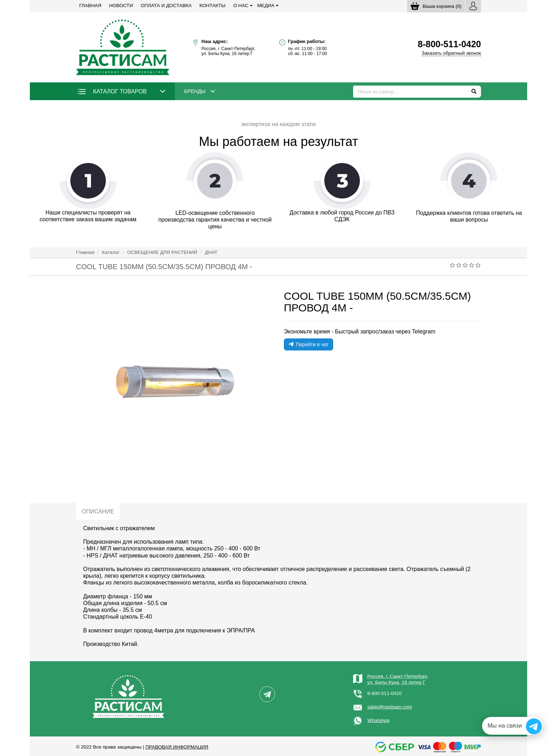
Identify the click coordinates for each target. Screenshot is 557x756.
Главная (90, 6)
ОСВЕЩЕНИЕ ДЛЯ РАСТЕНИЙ (162, 252)
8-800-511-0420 (385, 693)
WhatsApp (378, 720)
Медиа (266, 6)
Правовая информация (177, 747)
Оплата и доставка (166, 6)
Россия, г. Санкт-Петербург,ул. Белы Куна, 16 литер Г (398, 679)
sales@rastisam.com (390, 707)
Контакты (212, 6)
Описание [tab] (98, 512)
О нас (241, 6)
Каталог (111, 252)
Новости (121, 6)
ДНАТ (211, 252)
